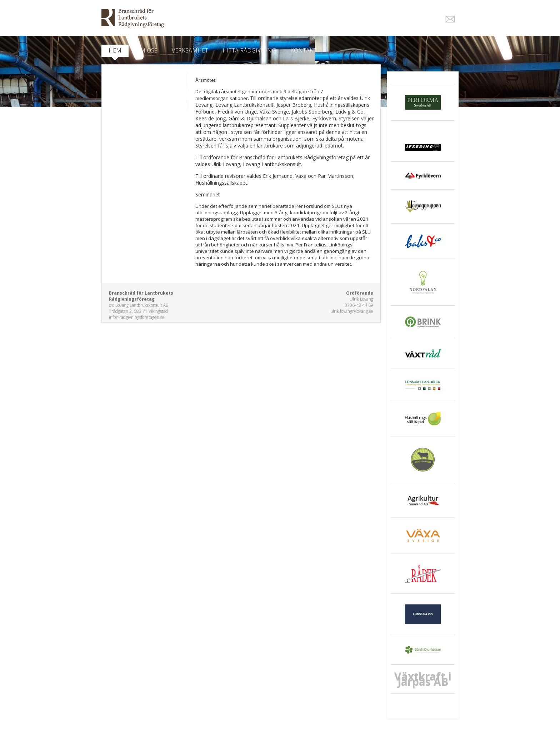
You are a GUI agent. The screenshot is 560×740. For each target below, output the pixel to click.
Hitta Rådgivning (249, 50)
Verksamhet (190, 50)
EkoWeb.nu (229, 18)
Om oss (147, 50)
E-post (450, 19)
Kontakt (303, 50)
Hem (115, 50)
